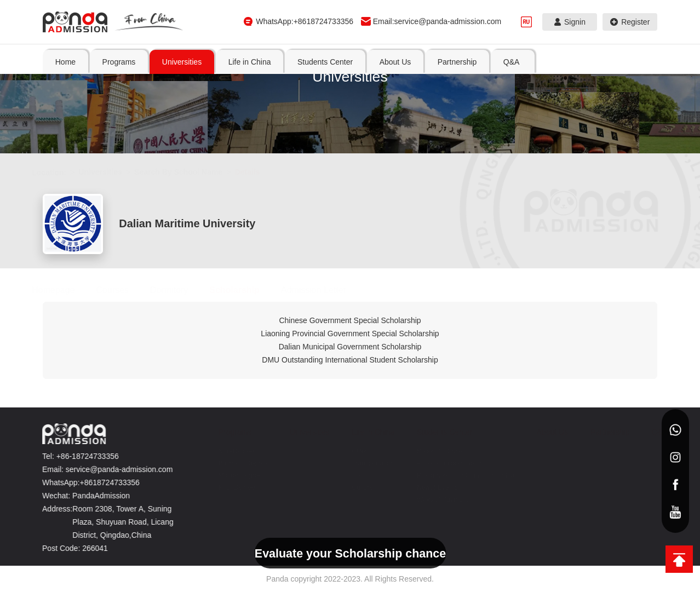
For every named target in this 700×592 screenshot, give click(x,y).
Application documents (444, 463)
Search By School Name (189, 172)
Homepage (64, 290)
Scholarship (245, 290)
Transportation (367, 463)
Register (630, 22)
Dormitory (180, 290)
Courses (123, 290)
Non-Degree (230, 451)
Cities (354, 451)
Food (354, 475)
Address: (53, 509)
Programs (229, 432)
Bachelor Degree (237, 463)
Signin (570, 22)
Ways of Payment (437, 499)
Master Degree (234, 475)
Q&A (654, 432)
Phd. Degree (231, 487)
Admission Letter (325, 290)
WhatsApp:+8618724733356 (305, 21)
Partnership (604, 432)
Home (65, 62)
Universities (111, 172)
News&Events (431, 487)
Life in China (368, 432)
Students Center (438, 432)
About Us (547, 432)
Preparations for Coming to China (460, 475)
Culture (357, 487)
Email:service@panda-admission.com (437, 21)
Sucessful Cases (435, 451)
